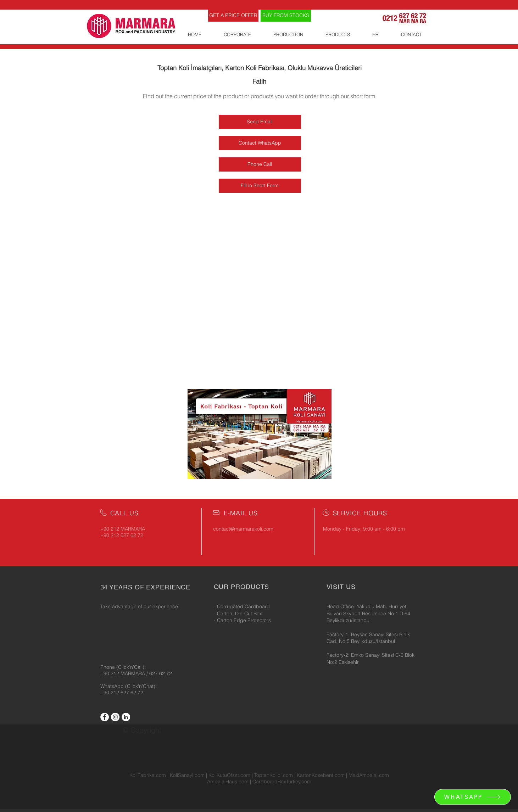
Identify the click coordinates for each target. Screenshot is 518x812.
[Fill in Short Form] (260, 186)
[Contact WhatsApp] (260, 143)
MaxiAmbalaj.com (369, 775)
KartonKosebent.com (321, 775)
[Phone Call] (260, 164)
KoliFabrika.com (148, 775)
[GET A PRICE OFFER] (233, 16)
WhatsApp (113, 686)
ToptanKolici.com (274, 775)
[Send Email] (260, 122)
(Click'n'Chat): (141, 686)
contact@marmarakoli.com (243, 529)
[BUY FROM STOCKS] (286, 16)
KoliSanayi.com (187, 775)
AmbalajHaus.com (229, 782)
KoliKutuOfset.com (229, 775)
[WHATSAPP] (473, 797)
